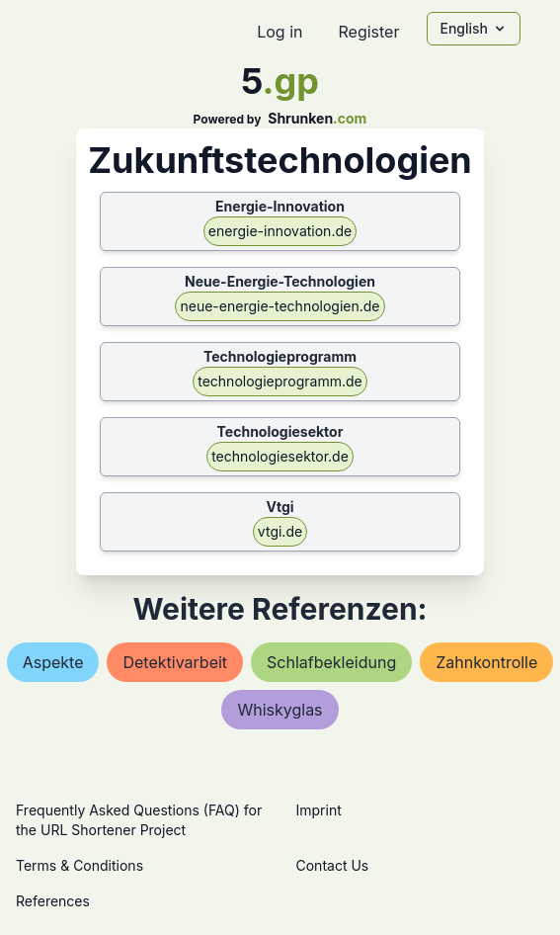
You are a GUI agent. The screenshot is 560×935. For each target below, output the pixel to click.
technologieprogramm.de (280, 381)
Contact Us (333, 865)
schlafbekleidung (331, 662)
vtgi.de (280, 531)
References (53, 901)
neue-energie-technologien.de (280, 306)
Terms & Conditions (80, 865)
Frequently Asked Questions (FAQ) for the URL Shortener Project (139, 820)
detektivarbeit (175, 662)
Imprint (319, 810)
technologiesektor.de (280, 456)
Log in (280, 32)
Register (368, 32)
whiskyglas (280, 710)
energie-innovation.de (280, 231)
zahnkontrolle (486, 662)
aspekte (53, 662)
